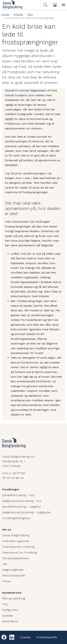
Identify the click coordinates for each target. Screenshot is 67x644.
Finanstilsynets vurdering (18, 547)
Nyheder (18, 14)
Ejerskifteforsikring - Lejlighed (21, 507)
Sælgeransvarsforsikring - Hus (22, 501)
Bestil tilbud (10, 621)
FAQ (5, 604)
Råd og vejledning (14, 598)
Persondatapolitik (14, 575)
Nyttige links (10, 610)
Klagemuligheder (13, 570)
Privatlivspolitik (47, 637)
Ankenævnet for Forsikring (19, 552)
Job (5, 564)
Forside (5, 14)
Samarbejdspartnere (16, 558)
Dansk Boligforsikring (16, 535)
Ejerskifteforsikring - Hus (18, 495)
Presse (7, 581)
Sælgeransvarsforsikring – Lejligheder (27, 512)
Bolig (30, 14)
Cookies (25, 637)
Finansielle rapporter (16, 541)
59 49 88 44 (15, 478)
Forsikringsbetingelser (16, 518)
